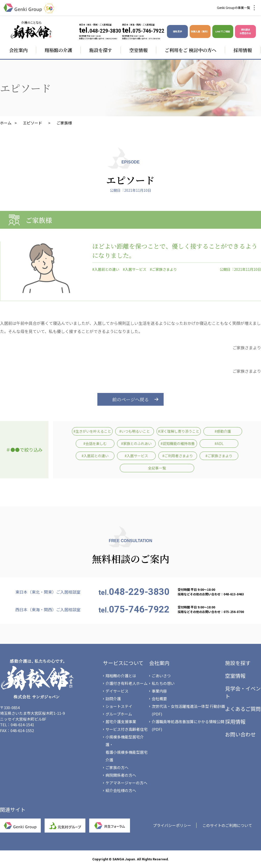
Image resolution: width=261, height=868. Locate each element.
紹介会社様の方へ (121, 790)
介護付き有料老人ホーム (127, 683)
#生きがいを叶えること (92, 431)
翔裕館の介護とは (121, 676)
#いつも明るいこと (135, 431)
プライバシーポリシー (172, 825)
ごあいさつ (161, 676)
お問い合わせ (240, 734)
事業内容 (159, 691)
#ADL (219, 443)
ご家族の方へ (117, 767)
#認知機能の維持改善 (178, 443)
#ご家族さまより (163, 269)
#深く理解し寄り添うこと (179, 431)
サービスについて (123, 663)
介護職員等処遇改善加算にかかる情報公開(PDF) (188, 725)
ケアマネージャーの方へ (126, 783)
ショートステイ (119, 706)
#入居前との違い (106, 269)
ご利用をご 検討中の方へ (191, 50)
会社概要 (159, 699)
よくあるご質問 (243, 709)
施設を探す (101, 50)
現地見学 (177, 31)
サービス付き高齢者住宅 (127, 729)
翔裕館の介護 (58, 50)
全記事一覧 (157, 468)
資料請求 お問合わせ (245, 31)
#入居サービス (135, 269)
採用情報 (243, 50)
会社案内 (18, 50)
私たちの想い (163, 683)
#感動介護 (223, 431)
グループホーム (119, 714)
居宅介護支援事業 (121, 722)
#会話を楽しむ (95, 443)
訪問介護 (113, 699)
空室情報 (138, 50)
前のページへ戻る (130, 399)
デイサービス (117, 691)
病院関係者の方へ (121, 775)
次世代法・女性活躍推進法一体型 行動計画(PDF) (188, 710)
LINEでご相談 (223, 31)
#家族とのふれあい (136, 443)
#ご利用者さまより (178, 456)
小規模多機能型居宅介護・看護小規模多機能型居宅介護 (127, 748)
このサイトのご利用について (227, 825)
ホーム (6, 123)
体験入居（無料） (200, 31)
